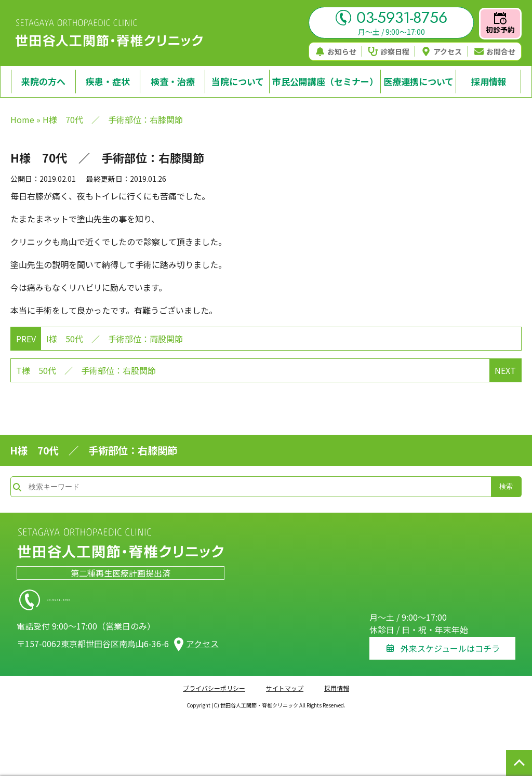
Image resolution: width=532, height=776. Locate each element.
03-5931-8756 (391, 18)
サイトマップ (285, 682)
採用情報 (337, 682)
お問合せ (495, 51)
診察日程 (389, 51)
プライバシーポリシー (214, 682)
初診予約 (500, 23)
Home (22, 119)
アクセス (442, 51)
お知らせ (336, 51)
